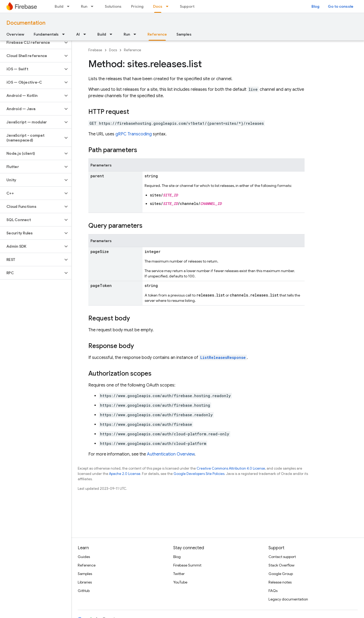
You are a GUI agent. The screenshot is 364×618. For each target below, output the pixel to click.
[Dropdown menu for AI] (86, 34)
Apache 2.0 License (125, 474)
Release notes (280, 582)
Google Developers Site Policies (199, 474)
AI (78, 34)
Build (59, 6)
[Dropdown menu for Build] (70, 6)
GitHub (84, 591)
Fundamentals (46, 34)
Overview (15, 34)
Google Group (281, 574)
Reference (133, 50)
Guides (84, 557)
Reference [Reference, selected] (157, 34)
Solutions (113, 6)
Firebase (95, 50)
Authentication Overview (171, 454)
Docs (113, 50)
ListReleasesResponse (223, 357)
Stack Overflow (281, 565)
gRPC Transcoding (134, 134)
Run (84, 6)
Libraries (85, 582)
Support (187, 6)
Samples (184, 34)
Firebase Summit (187, 565)
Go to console (341, 6)
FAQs (273, 591)
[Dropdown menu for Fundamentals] (65, 34)
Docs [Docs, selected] (158, 6)
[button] (31, 42)
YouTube (180, 582)
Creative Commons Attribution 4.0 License (231, 468)
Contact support (282, 557)
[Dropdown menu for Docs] (169, 6)
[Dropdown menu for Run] (94, 6)
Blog (315, 6)
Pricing (137, 6)
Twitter (179, 574)
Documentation (26, 23)
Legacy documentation (288, 599)
